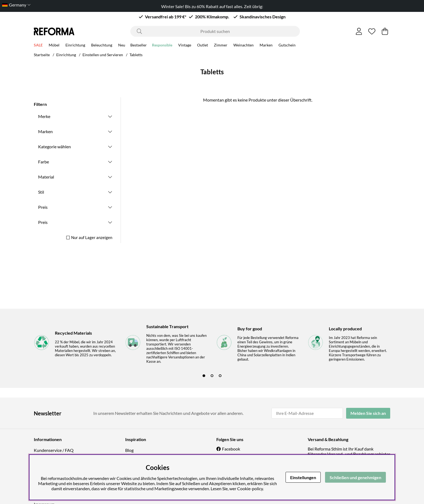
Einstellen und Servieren (103, 55)
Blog (129, 450)
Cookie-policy (250, 488)
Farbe (44, 162)
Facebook (231, 449)
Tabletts (136, 55)
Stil (41, 192)
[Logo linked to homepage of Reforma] (54, 31)
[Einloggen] (359, 31)
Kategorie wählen (54, 147)
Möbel (54, 46)
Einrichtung (75, 46)
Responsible (162, 46)
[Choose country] (15, 5)
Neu (122, 46)
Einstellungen (303, 477)
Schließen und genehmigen (355, 477)
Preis (43, 207)
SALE (38, 46)
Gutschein (287, 46)
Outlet (203, 46)
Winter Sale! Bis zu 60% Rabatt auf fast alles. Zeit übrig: (212, 6)
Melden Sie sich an (368, 413)
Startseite (42, 55)
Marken (266, 46)
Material (46, 177)
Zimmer (221, 46)
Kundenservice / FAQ (54, 450)
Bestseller (139, 46)
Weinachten (244, 46)
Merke (44, 116)
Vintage (185, 46)
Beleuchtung (102, 46)
